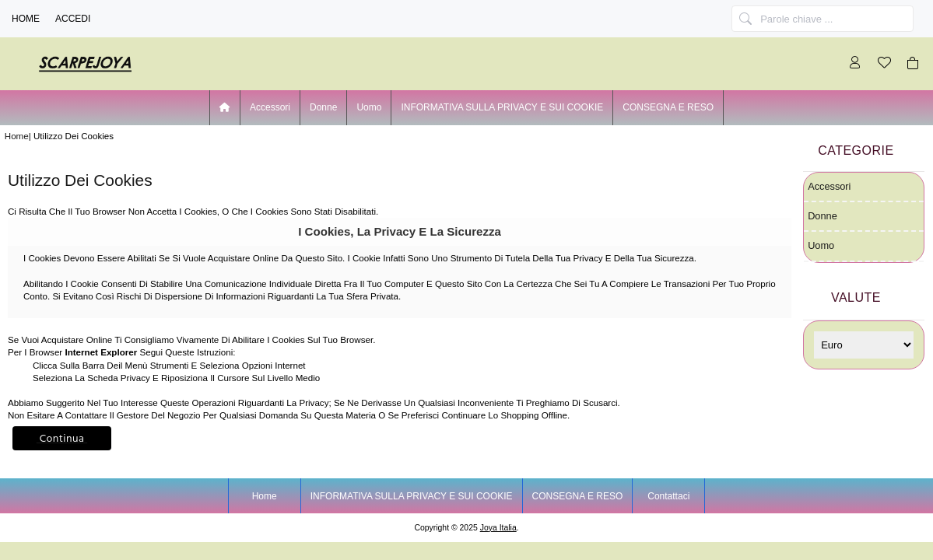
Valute (856, 297)
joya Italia (498, 528)
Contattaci (668, 496)
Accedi (73, 19)
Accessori (270, 107)
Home (26, 19)
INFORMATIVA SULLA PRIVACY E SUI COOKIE (502, 107)
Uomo (369, 107)
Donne (323, 107)
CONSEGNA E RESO (668, 107)
